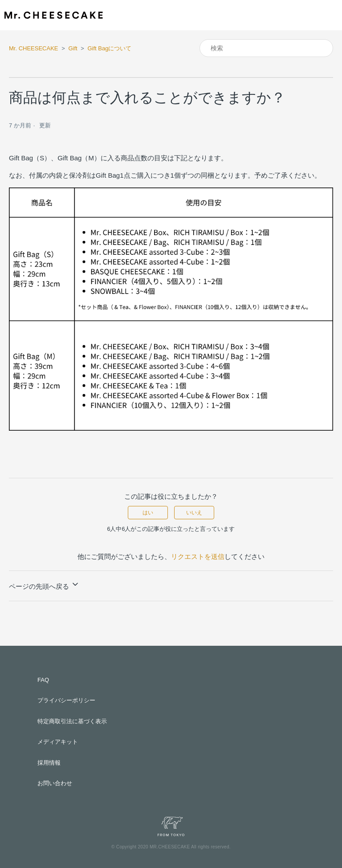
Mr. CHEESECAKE (34, 48)
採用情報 (49, 763)
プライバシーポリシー (66, 700)
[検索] (266, 48)
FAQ (43, 680)
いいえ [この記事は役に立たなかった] (194, 513)
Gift (73, 48)
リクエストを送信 (198, 556)
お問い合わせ (55, 783)
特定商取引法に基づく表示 (72, 721)
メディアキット (58, 742)
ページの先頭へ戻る (44, 585)
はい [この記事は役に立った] (148, 513)
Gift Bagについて (109, 48)
